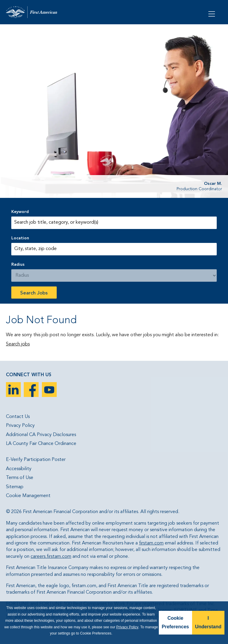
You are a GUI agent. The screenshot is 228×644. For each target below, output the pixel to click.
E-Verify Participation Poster (36, 460)
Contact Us (18, 417)
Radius (18, 265)
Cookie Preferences (175, 622)
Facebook (31, 390)
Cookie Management (28, 496)
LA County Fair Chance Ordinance (41, 444)
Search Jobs (34, 293)
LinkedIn (13, 390)
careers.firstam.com (51, 557)
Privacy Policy (20, 426)
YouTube (49, 390)
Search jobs (18, 344)
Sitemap (15, 487)
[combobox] (114, 249)
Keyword (20, 212)
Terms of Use (20, 478)
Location (20, 238)
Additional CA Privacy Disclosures (41, 435)
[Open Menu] (212, 13)
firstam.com (151, 543)
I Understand (208, 622)
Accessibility (19, 469)
